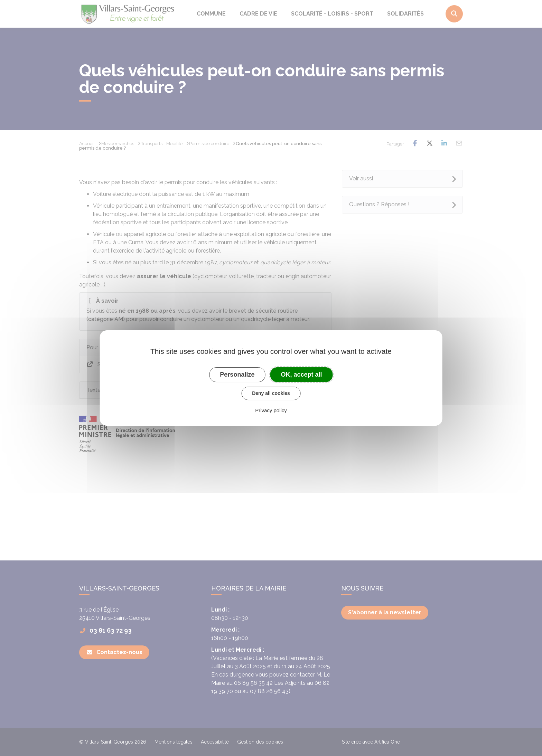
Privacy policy (271, 410)
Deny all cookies (271, 393)
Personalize (237, 375)
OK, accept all (302, 375)
